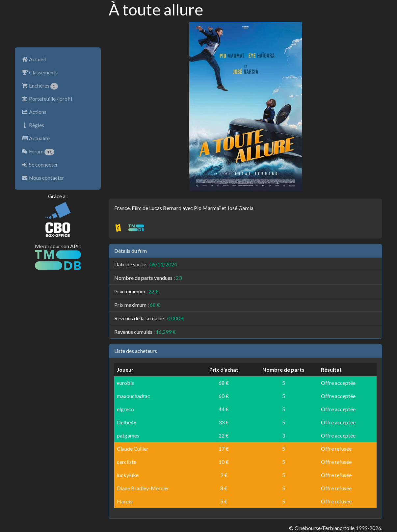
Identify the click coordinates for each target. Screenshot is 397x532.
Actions (34, 112)
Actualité (36, 138)
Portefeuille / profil (47, 99)
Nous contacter (43, 178)
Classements (40, 72)
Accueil (34, 59)
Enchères (40, 86)
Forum (38, 152)
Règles (33, 125)
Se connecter (40, 164)
